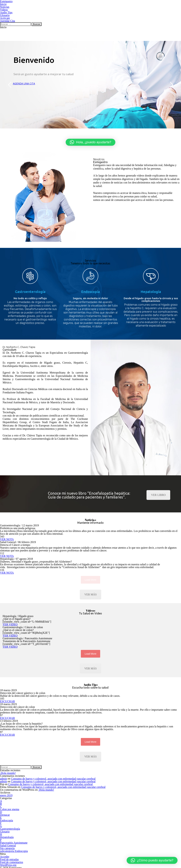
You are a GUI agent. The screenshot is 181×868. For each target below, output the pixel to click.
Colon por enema (10, 809)
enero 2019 (6, 795)
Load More (90, 654)
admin (3, 779)
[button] (90, 142)
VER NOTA (7, 539)
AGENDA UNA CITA (24, 83)
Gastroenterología (10, 829)
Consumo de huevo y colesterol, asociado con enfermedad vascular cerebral (53, 779)
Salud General (8, 845)
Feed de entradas (9, 859)
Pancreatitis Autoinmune (14, 843)
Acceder (5, 857)
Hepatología (7, 837)
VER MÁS (90, 594)
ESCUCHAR (7, 701)
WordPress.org (8, 865)
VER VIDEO (10, 624)
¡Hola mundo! (8, 773)
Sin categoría (7, 848)
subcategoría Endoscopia (14, 851)
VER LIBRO (158, 495)
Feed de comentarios (11, 862)
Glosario (5, 832)
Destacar (5, 815)
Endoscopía (7, 820)
